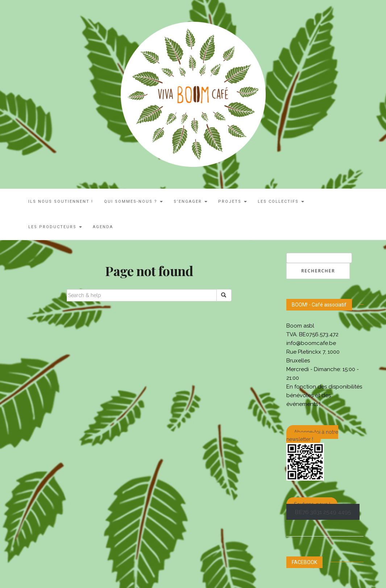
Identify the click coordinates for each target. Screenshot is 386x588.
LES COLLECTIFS (281, 202)
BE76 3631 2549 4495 (323, 512)
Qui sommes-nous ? (133, 202)
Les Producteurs (55, 227)
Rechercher (318, 271)
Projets (233, 202)
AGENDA (103, 227)
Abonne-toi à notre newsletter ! (312, 436)
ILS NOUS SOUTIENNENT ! (61, 202)
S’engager (190, 202)
